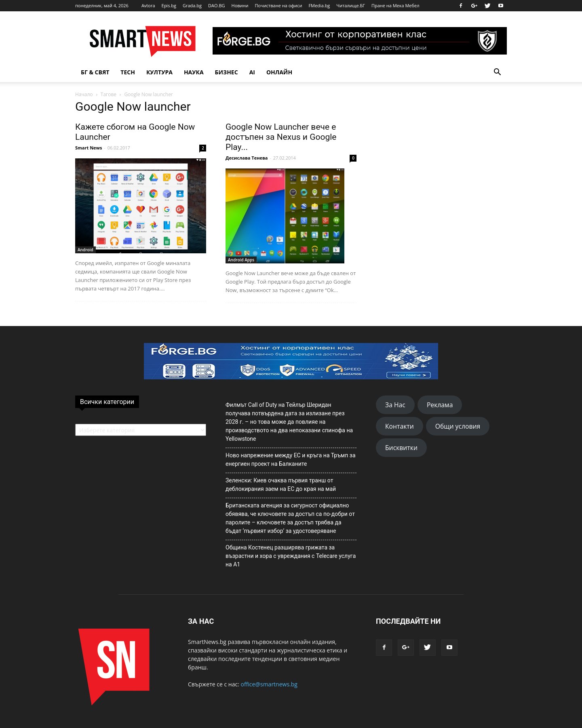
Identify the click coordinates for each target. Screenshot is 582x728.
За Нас (395, 405)
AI (252, 72)
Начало (84, 94)
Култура (159, 72)
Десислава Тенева (247, 158)
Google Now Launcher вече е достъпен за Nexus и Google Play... (281, 137)
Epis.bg (169, 5)
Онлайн (279, 72)
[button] (497, 72)
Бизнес (227, 72)
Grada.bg (192, 5)
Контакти (400, 426)
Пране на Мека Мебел (395, 5)
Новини (240, 5)
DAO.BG (217, 5)
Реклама (440, 405)
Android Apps (241, 260)
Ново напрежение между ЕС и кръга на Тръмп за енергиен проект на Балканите (291, 460)
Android (85, 250)
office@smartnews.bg (269, 684)
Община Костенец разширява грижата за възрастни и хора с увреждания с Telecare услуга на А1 (291, 556)
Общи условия (458, 426)
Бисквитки (401, 448)
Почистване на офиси (279, 5)
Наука (194, 72)
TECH (128, 72)
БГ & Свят (95, 72)
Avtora (148, 5)
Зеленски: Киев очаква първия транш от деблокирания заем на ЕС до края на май (281, 485)
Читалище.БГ (351, 5)
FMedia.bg (319, 5)
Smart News (89, 148)
